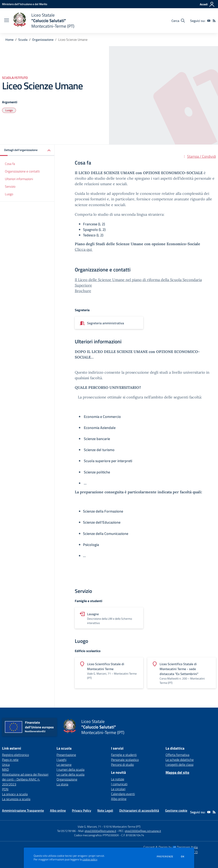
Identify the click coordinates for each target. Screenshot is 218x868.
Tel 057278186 (66, 831)
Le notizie (118, 779)
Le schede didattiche (180, 760)
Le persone (64, 765)
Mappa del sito (177, 772)
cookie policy (90, 859)
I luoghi (61, 760)
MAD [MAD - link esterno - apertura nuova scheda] (5, 769)
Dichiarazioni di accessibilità (139, 810)
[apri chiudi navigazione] (7, 21)
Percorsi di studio (122, 765)
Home (9, 40)
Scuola (23, 40)
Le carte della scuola (70, 774)
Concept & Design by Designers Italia (171, 847)
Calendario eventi (123, 794)
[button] (27, 150)
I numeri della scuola (70, 769)
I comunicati (119, 784)
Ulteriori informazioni (19, 179)
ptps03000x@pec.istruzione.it (143, 831)
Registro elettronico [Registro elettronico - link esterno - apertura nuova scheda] (15, 755)
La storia (62, 784)
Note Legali (105, 810)
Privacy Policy (82, 810)
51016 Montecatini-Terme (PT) (122, 827)
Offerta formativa (177, 755)
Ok (183, 857)
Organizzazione (43, 40)
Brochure (83, 291)
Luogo (9, 110)
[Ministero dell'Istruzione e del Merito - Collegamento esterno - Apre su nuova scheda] (25, 4)
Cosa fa (10, 164)
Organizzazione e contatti (22, 171)
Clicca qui (84, 249)
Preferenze (165, 857)
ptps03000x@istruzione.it (100, 831)
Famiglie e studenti (124, 755)
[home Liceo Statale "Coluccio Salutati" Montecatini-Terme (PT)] (44, 21)
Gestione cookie (176, 810)
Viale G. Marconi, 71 (89, 827)
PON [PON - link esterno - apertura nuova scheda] (5, 789)
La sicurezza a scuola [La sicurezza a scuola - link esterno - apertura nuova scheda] (16, 799)
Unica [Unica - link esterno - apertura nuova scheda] (6, 765)
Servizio (10, 186)
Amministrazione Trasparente (23, 810)
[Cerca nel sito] (178, 21)
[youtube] (209, 21)
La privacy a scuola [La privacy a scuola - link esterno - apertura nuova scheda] (15, 794)
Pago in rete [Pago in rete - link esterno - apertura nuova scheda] (10, 760)
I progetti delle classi (179, 765)
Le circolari (118, 789)
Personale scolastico (125, 760)
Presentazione (66, 755)
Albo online (119, 799)
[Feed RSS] (214, 21)
